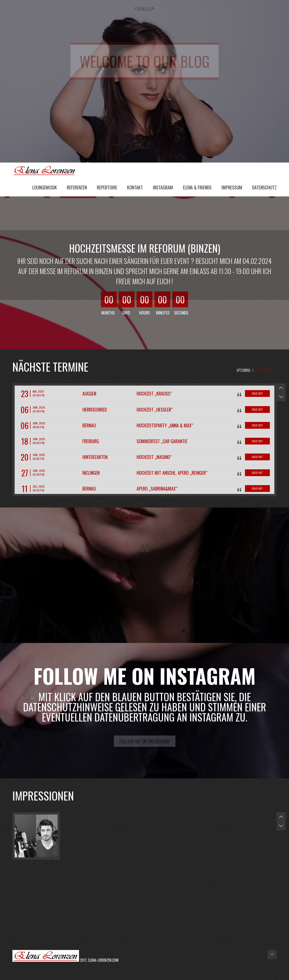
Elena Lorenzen (46, 170)
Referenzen (77, 187)
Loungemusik (45, 187)
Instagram (163, 187)
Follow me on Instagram (145, 741)
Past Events (264, 370)
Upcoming (244, 370)
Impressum (232, 187)
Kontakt (135, 187)
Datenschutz (264, 187)
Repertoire (107, 187)
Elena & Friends (197, 187)
